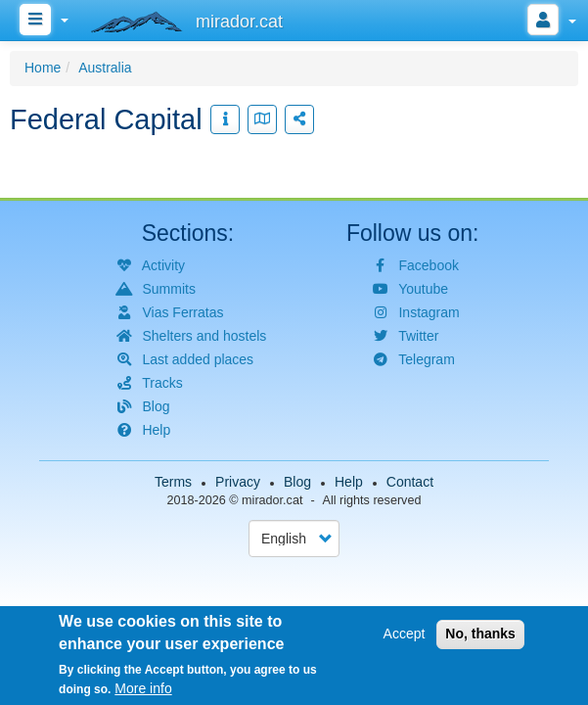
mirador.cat (272, 500)
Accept (405, 636)
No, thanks (480, 636)
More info (143, 691)
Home (43, 68)
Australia (105, 68)
